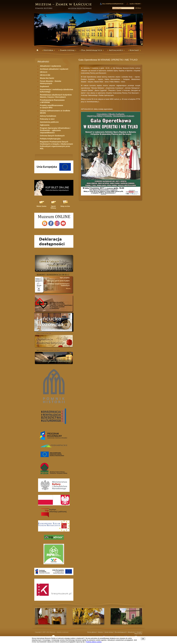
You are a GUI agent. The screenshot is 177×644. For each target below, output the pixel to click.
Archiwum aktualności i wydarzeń (54, 69)
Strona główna (92, 632)
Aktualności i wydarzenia (50, 66)
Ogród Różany (53, 207)
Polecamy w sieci (47, 119)
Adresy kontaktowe (48, 116)
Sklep (65, 206)
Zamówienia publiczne (49, 122)
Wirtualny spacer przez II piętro (58, 281)
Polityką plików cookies (94, 642)
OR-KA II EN (45, 75)
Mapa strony (138, 634)
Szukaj (138, 8)
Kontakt (139, 632)
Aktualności (131, 632)
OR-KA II (44, 72)
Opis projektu (65, 278)
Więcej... (69, 288)
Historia (100, 632)
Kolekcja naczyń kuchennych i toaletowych (59, 285)
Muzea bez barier (47, 78)
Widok (41, 206)
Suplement (45, 86)
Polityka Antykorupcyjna (50, 139)
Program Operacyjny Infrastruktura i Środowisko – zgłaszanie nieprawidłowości (55, 130)
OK (143, 639)
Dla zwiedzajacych (120, 632)
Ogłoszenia (45, 125)
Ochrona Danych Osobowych (52, 136)
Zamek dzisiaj (109, 632)
